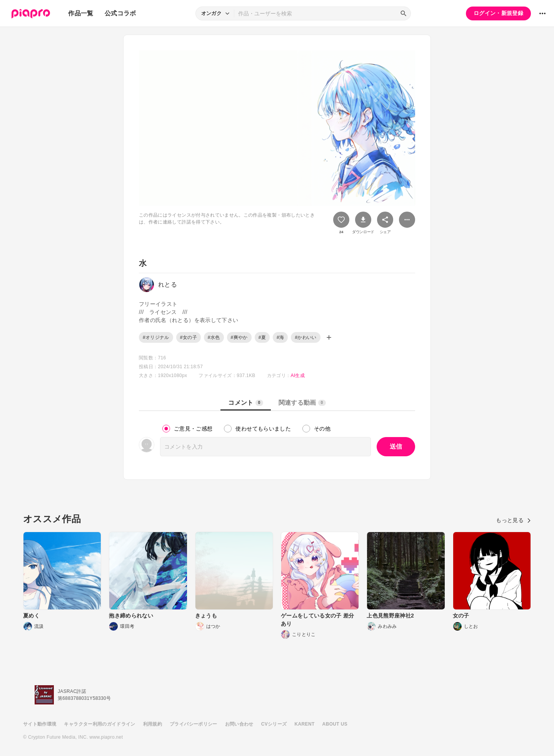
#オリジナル (156, 337)
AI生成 (298, 375)
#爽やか (239, 337)
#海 (280, 337)
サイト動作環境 (40, 724)
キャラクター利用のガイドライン (99, 724)
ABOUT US (335, 724)
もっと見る (513, 520)
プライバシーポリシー (194, 724)
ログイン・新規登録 (498, 13)
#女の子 (189, 337)
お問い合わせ (239, 724)
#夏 (262, 337)
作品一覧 (81, 13)
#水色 (214, 337)
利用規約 (153, 724)
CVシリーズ (274, 724)
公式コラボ (120, 13)
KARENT (305, 724)
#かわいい (305, 337)
